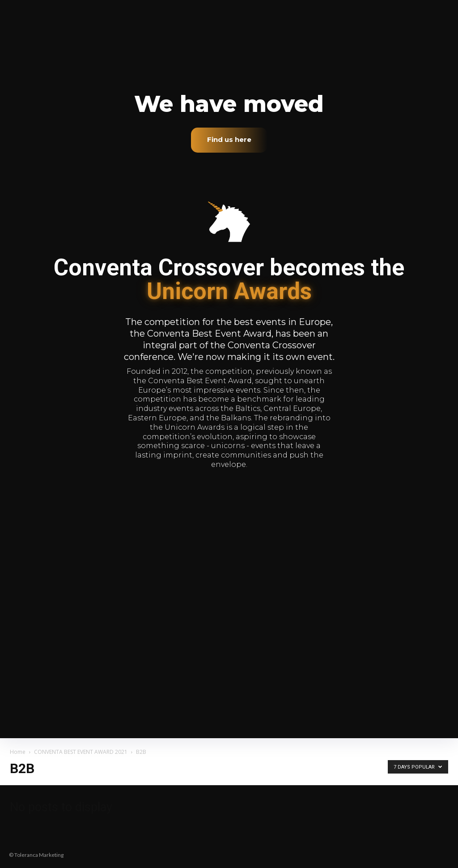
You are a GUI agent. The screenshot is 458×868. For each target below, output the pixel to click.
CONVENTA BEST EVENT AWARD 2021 (81, 752)
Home (18, 752)
